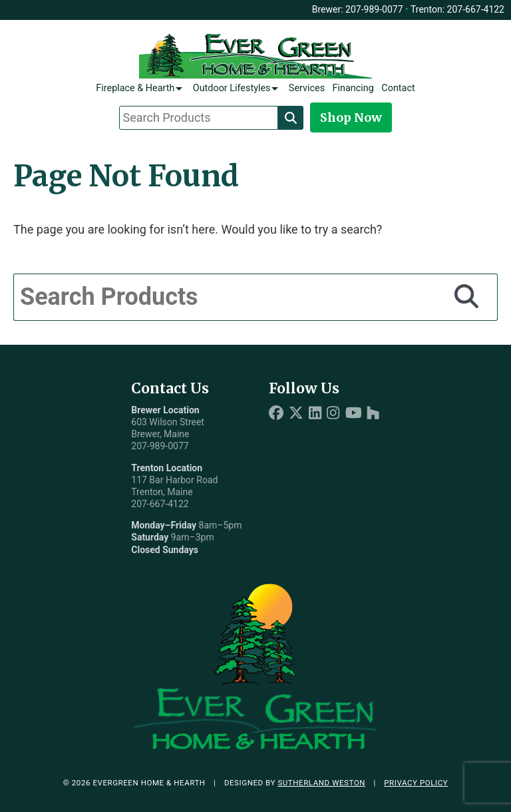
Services (307, 88)
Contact (398, 88)
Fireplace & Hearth (135, 88)
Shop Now (351, 117)
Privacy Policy (416, 783)
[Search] (291, 118)
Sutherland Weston (321, 783)
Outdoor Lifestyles (232, 88)
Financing (353, 88)
